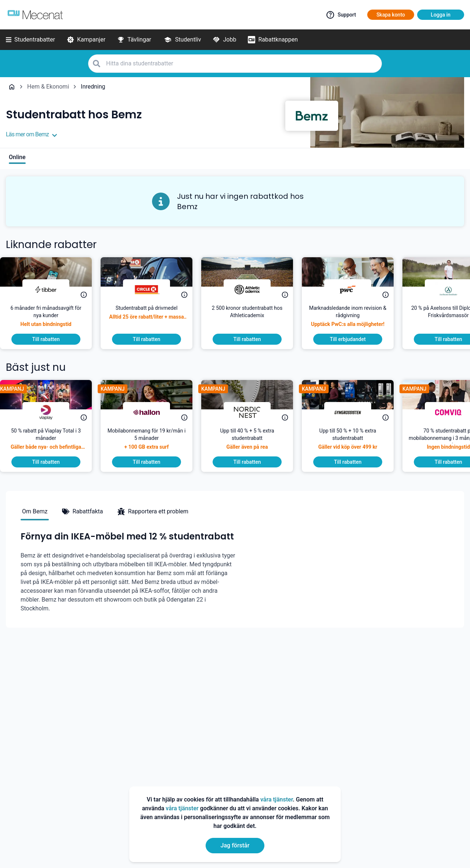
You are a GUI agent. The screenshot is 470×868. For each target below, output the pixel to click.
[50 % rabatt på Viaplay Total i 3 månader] (52, 442)
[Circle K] (152, 290)
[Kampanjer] (86, 40)
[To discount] (52, 339)
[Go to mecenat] (35, 15)
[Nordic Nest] (253, 412)
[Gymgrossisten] (354, 412)
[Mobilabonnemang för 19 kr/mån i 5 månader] (152, 442)
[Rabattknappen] (273, 40)
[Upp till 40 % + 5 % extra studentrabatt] (253, 442)
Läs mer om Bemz (32, 134)
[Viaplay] (52, 412)
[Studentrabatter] (30, 40)
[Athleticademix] (253, 290)
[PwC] (354, 290)
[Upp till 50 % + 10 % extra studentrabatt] (354, 442)
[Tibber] (52, 290)
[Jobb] (224, 40)
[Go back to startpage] (12, 87)
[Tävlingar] (134, 40)
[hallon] (152, 412)
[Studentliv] (182, 40)
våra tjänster (276, 799)
